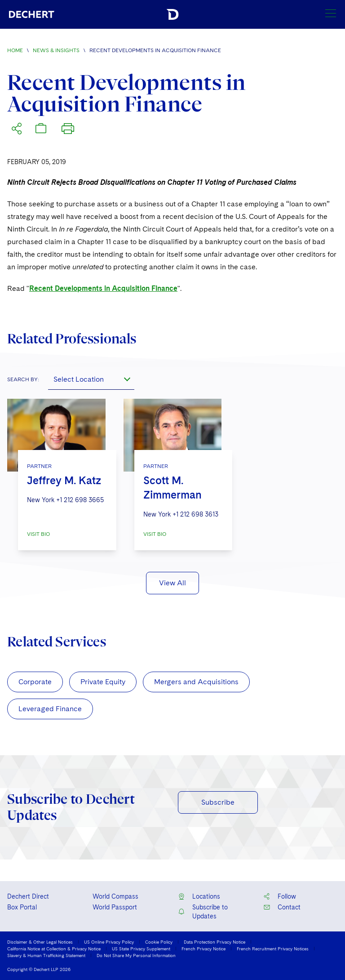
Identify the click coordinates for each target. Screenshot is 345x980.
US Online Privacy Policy (109, 942)
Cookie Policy (159, 942)
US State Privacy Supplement (141, 949)
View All (172, 583)
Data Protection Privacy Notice (215, 942)
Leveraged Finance (50, 709)
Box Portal (22, 907)
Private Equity (103, 682)
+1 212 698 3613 (195, 514)
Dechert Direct (28, 896)
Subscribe (218, 802)
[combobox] (91, 379)
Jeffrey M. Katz (64, 480)
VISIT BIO (38, 534)
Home (15, 50)
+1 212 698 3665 (80, 500)
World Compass (115, 896)
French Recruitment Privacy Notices (273, 949)
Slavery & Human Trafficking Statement (46, 955)
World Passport (115, 907)
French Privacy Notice (203, 949)
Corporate (35, 682)
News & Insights (56, 50)
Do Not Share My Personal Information (136, 955)
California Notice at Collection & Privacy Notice (54, 949)
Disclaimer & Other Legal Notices (40, 942)
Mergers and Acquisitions (196, 682)
